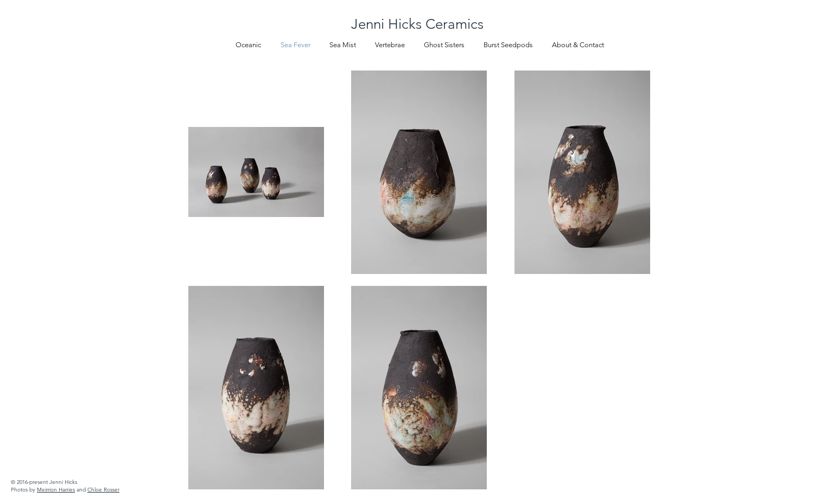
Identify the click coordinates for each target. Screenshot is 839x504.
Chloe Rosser (103, 490)
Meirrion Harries (56, 490)
